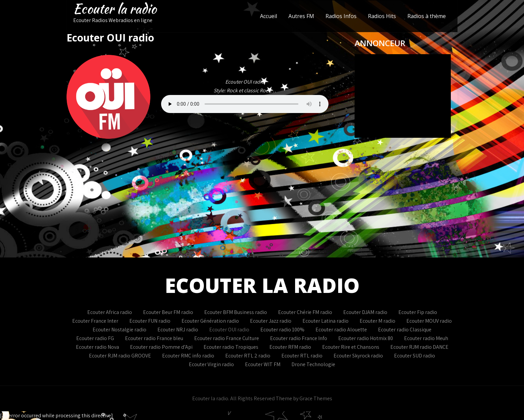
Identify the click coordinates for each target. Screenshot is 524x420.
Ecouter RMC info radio (188, 356)
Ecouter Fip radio (418, 312)
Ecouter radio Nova (97, 347)
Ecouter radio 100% (282, 330)
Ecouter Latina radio (325, 321)
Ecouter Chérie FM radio (305, 312)
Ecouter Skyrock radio (358, 356)
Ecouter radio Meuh (426, 338)
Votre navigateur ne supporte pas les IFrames (403, 96)
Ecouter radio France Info (299, 338)
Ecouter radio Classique (405, 330)
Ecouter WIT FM (263, 364)
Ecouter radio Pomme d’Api (161, 347)
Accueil (269, 16)
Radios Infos (341, 16)
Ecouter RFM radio (290, 347)
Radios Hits (382, 16)
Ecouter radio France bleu (154, 338)
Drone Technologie (313, 364)
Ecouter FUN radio (150, 321)
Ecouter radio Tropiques (231, 347)
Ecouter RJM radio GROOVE (120, 356)
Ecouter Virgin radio (211, 364)
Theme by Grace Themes (304, 398)
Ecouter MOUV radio (429, 321)
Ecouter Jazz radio (271, 321)
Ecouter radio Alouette (341, 330)
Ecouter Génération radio (210, 321)
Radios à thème (427, 16)
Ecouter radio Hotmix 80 (366, 338)
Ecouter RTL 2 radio (248, 356)
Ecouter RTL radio (302, 356)
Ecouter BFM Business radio (236, 312)
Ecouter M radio (377, 321)
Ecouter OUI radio (229, 330)
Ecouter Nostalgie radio (119, 330)
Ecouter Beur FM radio (168, 312)
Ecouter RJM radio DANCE (419, 347)
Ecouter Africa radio (110, 312)
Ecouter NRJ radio (178, 330)
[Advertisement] (262, 207)
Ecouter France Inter (95, 321)
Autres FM (301, 16)
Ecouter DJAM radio (365, 312)
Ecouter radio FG (95, 338)
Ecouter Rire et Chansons (351, 347)
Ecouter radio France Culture (227, 338)
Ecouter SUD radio (415, 356)
